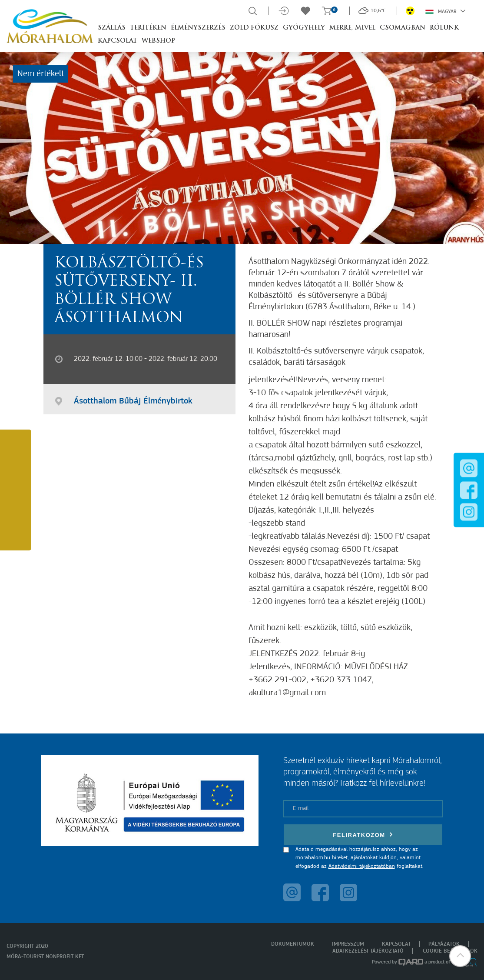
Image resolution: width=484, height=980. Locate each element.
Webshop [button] (158, 41)
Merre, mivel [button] (352, 28)
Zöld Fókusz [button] (254, 28)
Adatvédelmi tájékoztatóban (362, 866)
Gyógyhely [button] (304, 28)
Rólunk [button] (444, 28)
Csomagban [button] (403, 28)
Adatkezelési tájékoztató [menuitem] (368, 951)
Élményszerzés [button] (198, 28)
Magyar (446, 11)
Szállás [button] (112, 28)
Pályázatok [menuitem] (444, 944)
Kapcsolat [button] (118, 41)
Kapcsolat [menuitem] (396, 944)
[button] (460, 956)
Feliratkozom (363, 835)
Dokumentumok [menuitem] (293, 944)
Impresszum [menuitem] (348, 944)
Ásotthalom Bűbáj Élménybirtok (133, 401)
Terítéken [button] (148, 28)
